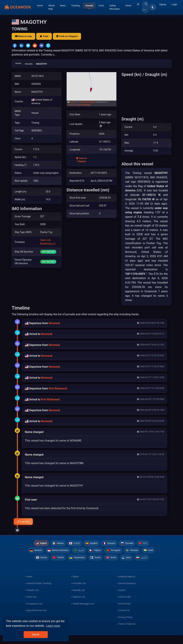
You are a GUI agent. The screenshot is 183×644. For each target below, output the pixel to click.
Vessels (89, 6)
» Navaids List (78, 599)
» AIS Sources (124, 612)
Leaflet (72, 102)
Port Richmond (58, 388)
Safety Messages (115, 7)
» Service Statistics (126, 592)
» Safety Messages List (82, 612)
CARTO (71, 105)
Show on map (23, 36)
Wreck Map (52, 7)
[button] (91, 89)
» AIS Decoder (124, 606)
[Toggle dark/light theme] (153, 7)
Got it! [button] (36, 635)
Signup (163, 4)
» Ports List (31, 606)
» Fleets (75, 585)
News (63, 6)
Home (40, 6)
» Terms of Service (126, 633)
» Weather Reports (126, 585)
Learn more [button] (53, 626)
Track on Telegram (67, 36)
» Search (121, 599)
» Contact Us (123, 619)
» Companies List (34, 612)
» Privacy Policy (125, 626)
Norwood (54, 323)
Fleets (128, 6)
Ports (101, 6)
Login (174, 4)
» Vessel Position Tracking (38, 592)
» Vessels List (32, 599)
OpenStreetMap (87, 102)
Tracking (76, 6)
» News (29, 585)
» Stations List (78, 606)
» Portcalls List (78, 592)
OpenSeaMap (84, 105)
